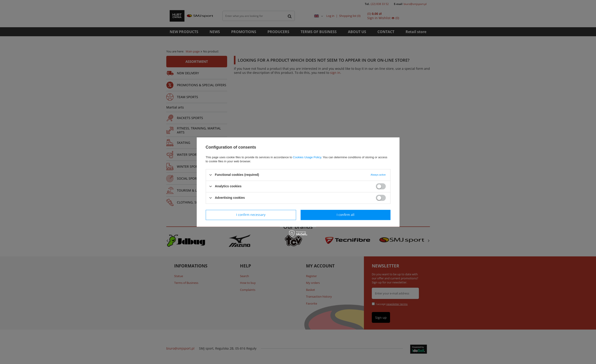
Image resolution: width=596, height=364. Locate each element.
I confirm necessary (251, 215)
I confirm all (346, 215)
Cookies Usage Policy (307, 157)
